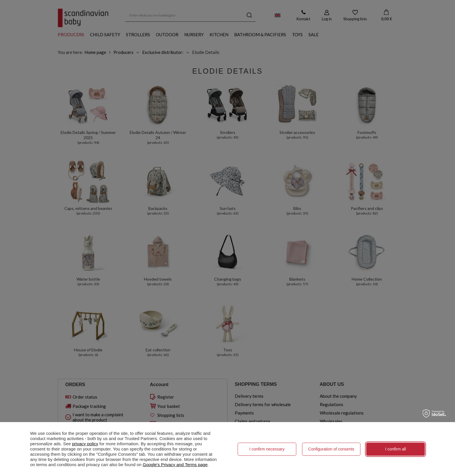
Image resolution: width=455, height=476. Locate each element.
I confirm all (396, 449)
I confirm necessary (267, 449)
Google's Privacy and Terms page (175, 465)
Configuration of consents (331, 449)
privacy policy (85, 444)
